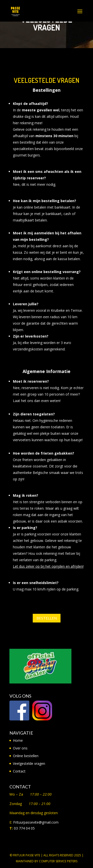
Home (18, 740)
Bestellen (47, 618)
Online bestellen (26, 756)
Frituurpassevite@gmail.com (36, 822)
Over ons (20, 748)
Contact (19, 771)
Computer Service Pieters (58, 861)
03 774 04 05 (24, 828)
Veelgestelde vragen (29, 763)
